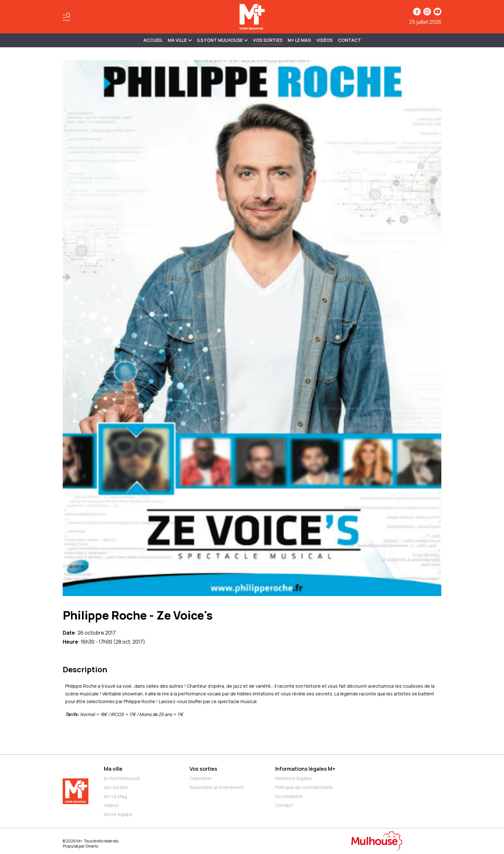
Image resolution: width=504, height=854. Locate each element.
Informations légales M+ (305, 769)
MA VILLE (180, 40)
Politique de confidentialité (304, 787)
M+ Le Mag (299, 40)
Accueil (153, 40)
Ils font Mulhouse (122, 778)
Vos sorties (268, 40)
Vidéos (324, 40)
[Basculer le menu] (67, 17)
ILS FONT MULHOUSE (222, 40)
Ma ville (113, 769)
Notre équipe (118, 814)
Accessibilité (289, 796)
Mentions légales (294, 778)
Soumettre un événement (217, 787)
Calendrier (201, 778)
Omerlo (92, 846)
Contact (349, 40)
